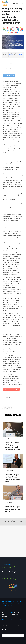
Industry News (11, 55)
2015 (14, 604)
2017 (7, 604)
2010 (12, 606)
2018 (4, 604)
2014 (18, 604)
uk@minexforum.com (8, 575)
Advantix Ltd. (10, 612)
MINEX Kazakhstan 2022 (9, 602)
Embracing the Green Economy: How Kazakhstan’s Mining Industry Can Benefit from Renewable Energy (13, 446)
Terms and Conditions (16, 619)
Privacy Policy (6, 619)
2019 (21, 602)
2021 (17, 602)
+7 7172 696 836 (9, 567)
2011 (8, 606)
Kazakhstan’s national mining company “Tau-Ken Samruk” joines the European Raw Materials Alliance (13, 478)
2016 (11, 604)
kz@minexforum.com (8, 564)
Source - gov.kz (9, 76)
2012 (5, 606)
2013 (22, 604)
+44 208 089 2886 (9, 578)
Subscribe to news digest (11, 389)
